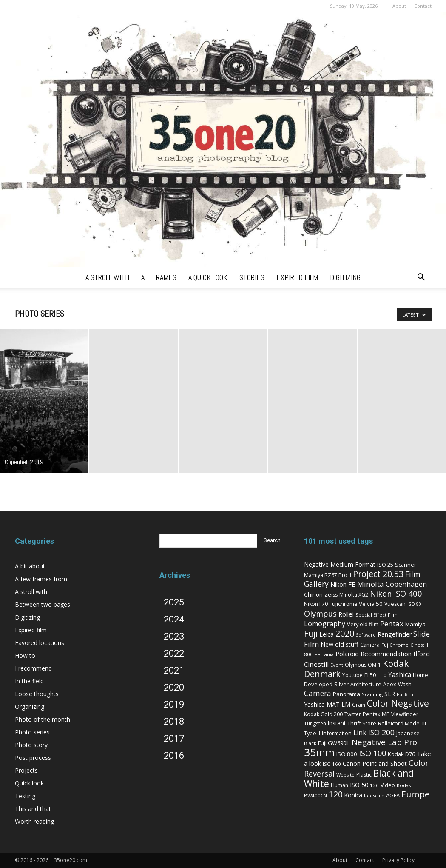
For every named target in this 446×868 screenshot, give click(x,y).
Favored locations (40, 643)
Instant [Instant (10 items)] (337, 723)
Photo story (31, 745)
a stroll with (107, 277)
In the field (29, 681)
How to (25, 655)
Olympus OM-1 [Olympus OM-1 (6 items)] (363, 665)
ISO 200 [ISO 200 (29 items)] (381, 732)
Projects (26, 770)
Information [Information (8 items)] (337, 733)
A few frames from (41, 579)
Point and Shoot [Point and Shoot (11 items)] (385, 764)
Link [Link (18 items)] (360, 733)
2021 (174, 670)
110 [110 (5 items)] (382, 675)
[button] (421, 278)
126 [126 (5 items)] (374, 785)
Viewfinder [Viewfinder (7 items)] (405, 714)
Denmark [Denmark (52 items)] (322, 674)
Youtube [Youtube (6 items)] (352, 675)
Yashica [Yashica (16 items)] (400, 675)
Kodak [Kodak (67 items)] (396, 663)
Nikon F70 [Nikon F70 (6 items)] (316, 604)
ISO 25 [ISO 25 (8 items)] (385, 565)
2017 (174, 738)
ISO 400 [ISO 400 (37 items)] (408, 593)
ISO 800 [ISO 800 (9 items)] (347, 754)
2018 (174, 721)
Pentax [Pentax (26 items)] (392, 624)
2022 (174, 653)
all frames (159, 277)
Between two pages (43, 604)
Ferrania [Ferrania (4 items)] (324, 654)
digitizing (345, 277)
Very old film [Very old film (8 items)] (363, 624)
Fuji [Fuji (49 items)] (311, 633)
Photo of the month (43, 719)
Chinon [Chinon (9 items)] (313, 594)
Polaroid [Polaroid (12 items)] (347, 654)
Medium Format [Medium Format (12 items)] (353, 564)
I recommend (33, 668)
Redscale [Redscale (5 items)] (374, 795)
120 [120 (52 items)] (336, 794)
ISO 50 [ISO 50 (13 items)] (359, 785)
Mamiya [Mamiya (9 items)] (415, 624)
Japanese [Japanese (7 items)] (408, 733)
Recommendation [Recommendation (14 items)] (386, 654)
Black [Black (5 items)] (310, 743)
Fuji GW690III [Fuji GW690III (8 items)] (334, 743)
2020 (174, 687)
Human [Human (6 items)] (339, 785)
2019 (174, 704)
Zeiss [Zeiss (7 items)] (331, 595)
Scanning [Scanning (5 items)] (372, 694)
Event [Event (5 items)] (337, 665)
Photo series (32, 732)
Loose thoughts (37, 694)
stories (252, 277)
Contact (423, 6)
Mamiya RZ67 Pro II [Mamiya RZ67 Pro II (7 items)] (328, 575)
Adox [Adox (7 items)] (390, 684)
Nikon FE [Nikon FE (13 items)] (343, 584)
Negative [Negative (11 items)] (316, 564)
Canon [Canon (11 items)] (352, 764)
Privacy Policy (398, 860)
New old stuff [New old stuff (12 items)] (339, 644)
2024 (174, 619)
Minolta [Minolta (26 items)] (371, 584)
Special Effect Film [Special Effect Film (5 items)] (376, 615)
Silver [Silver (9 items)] (341, 684)
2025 (174, 602)
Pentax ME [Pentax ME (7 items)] (376, 714)
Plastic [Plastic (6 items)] (364, 775)
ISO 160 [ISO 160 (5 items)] (332, 764)
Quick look (29, 783)
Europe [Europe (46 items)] (415, 794)
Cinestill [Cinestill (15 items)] (316, 664)
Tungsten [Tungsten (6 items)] (315, 724)
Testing (25, 796)
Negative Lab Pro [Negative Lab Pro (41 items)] (384, 742)
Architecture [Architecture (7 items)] (366, 684)
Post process (33, 758)
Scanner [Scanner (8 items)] (406, 565)
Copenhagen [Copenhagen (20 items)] (406, 584)
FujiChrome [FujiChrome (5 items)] (395, 645)
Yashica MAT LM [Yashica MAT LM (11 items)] (327, 704)
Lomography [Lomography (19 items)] (325, 624)
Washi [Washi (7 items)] (405, 684)
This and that (33, 809)
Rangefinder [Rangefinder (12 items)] (395, 634)
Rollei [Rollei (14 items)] (346, 614)
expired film (297, 277)
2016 (174, 755)
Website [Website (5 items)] (345, 775)
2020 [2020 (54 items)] (345, 633)
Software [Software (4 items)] (366, 635)
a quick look (208, 277)
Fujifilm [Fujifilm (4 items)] (405, 694)
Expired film (31, 630)
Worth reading (34, 821)
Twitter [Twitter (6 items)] (353, 714)
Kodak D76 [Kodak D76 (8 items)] (401, 754)
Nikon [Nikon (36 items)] (381, 593)
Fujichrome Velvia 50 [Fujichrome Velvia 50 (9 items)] (356, 604)
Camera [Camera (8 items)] (370, 645)
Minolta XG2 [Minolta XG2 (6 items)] (354, 595)
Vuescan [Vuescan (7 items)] (395, 604)
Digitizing (27, 617)
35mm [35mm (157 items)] (319, 752)
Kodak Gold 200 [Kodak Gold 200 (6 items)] (323, 714)
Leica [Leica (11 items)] (327, 634)
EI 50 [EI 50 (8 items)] (370, 675)
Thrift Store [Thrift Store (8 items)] (362, 723)
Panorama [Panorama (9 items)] (347, 694)
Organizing (30, 707)
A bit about (30, 566)
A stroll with (31, 592)
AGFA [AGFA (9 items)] (393, 795)
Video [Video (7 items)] (388, 785)
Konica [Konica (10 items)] (353, 795)
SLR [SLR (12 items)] (390, 694)
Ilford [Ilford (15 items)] (422, 654)
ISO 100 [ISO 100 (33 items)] (372, 753)
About (399, 6)
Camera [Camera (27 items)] (318, 693)
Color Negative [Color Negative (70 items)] (398, 703)
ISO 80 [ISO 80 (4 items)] (414, 604)
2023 (174, 636)
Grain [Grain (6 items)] (359, 705)
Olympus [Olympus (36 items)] (320, 613)
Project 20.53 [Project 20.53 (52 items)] (378, 574)
